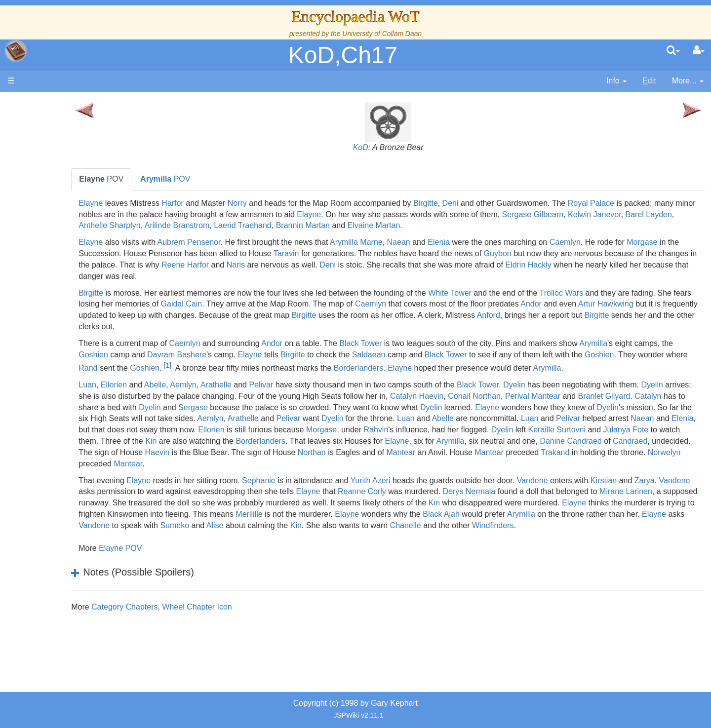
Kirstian (180, 514)
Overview (83, 244)
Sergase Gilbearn (198, 225)
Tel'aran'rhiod (70, 379)
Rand (353, 368)
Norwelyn (291, 486)
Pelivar (350, 396)
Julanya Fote (558, 452)
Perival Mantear (195, 418)
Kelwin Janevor (260, 225)
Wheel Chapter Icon (286, 640)
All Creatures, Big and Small (96, 334)
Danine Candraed (579, 464)
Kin (687, 452)
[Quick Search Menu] (673, 51)
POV (190, 179)
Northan (441, 475)
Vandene (621, 503)
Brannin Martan (565, 225)
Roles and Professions (86, 323)
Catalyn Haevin (596, 407)
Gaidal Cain (363, 304)
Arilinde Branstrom (440, 225)
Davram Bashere (361, 355)
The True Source (76, 187)
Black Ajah (310, 548)
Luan (176, 396)
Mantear (531, 475)
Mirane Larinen (296, 525)
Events (59, 221)
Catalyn (310, 418)
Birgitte (514, 203)
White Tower (539, 293)
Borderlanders (623, 368)
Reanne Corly (553, 514)
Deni (539, 203)
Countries (83, 255)
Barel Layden (314, 225)
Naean (487, 242)
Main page (46, 103)
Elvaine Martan (636, 225)
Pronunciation (71, 413)
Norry (326, 203)
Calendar (63, 210)
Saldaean (553, 355)
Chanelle (367, 559)
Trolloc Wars (650, 293)
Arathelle (304, 396)
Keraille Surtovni (490, 452)
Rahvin (309, 452)
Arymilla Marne (445, 242)
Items (57, 345)
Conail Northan (653, 407)
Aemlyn (272, 396)
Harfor (261, 203)
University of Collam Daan (382, 34)
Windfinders (454, 559)
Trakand (182, 486)
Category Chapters (213, 640)
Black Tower (449, 343)
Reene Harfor (446, 265)
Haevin (287, 475)
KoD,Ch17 (343, 55)
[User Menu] (699, 51)
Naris (496, 265)
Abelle (243, 396)
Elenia (527, 242)
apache (16, 51)
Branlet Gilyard (266, 418)
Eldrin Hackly (257, 276)
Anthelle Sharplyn (372, 225)
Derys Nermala (659, 514)
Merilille (628, 537)
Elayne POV (209, 582)
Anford (261, 326)
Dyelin (603, 396)
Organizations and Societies (96, 311)
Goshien (278, 355)
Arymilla (181, 355)
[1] (432, 365)
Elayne (179, 203)
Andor (211, 315)
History (59, 199)
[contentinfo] (616, 81)
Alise (176, 559)
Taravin (459, 253)
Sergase (464, 418)
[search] (673, 51)
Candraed (638, 464)
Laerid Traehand (505, 225)
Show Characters (77, 300)
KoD (405, 147)
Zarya (221, 514)
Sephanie (348, 503)
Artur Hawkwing (285, 315)
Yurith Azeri (459, 503)
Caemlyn (653, 242)
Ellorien (202, 396)
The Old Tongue (75, 266)
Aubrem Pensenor (277, 242)
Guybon (670, 253)
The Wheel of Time (80, 176)
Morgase (212, 253)
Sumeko (651, 548)
